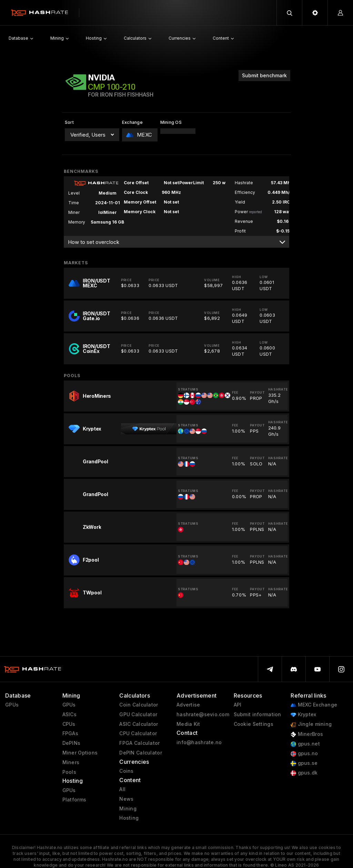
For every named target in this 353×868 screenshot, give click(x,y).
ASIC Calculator (139, 724)
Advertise (188, 705)
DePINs (72, 743)
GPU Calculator (138, 714)
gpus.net (305, 744)
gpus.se (304, 763)
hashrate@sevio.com (203, 714)
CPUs (69, 724)
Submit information (258, 714)
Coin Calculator (139, 705)
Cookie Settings (254, 724)
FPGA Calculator (139, 743)
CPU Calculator (138, 733)
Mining (128, 809)
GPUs (12, 705)
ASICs (69, 714)
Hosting (129, 818)
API (238, 705)
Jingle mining (311, 724)
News (126, 799)
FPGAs (70, 733)
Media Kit (188, 724)
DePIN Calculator (140, 753)
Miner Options (80, 753)
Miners (71, 762)
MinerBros (307, 734)
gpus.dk (304, 773)
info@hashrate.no (199, 742)
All (122, 789)
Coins (126, 771)
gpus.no (304, 754)
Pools (69, 772)
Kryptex (303, 715)
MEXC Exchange (314, 705)
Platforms (74, 800)
